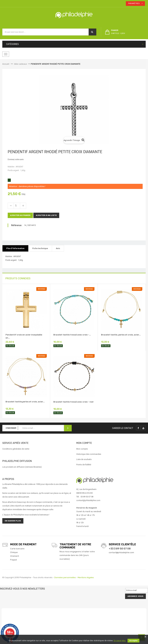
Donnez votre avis (16, 159)
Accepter (133, 641)
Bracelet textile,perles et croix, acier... (25, 402)
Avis (58, 248)
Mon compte (82, 449)
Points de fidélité (84, 465)
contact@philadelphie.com (121, 552)
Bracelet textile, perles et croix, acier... (121, 335)
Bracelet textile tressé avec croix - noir (74, 402)
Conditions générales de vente (16, 449)
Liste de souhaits (84, 459)
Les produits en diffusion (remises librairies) (22, 467)
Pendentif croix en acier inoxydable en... (24, 336)
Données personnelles (65, 577)
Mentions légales (86, 577)
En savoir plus (13, 521)
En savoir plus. (120, 641)
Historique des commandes (89, 454)
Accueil (6, 64)
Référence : (17, 225)
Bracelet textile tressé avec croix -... (72, 335)
